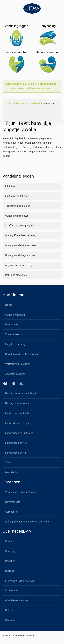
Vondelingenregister (17, 216)
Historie (10, 571)
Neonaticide (12, 325)
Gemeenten (12, 512)
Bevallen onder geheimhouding (23, 354)
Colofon (10, 610)
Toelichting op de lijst (17, 206)
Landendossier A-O (16, 443)
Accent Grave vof (26, 636)
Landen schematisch (17, 413)
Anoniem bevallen (15, 374)
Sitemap (10, 620)
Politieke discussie (16, 275)
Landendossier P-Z (16, 453)
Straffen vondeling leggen (20, 226)
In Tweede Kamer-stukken (20, 581)
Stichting (10, 551)
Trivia (8, 463)
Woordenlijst (12, 472)
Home (9, 305)
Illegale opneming (15, 344)
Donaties (10, 561)
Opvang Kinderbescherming (21, 235)
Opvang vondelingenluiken (20, 255)
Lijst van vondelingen (17, 196)
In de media (12, 591)
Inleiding (10, 186)
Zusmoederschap (15, 334)
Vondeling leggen (15, 315)
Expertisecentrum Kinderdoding (27, 103)
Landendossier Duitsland (19, 433)
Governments (13, 502)
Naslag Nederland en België (21, 393)
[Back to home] (32, 8)
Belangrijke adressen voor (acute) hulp (27, 522)
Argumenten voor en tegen (20, 265)
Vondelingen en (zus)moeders (22, 492)
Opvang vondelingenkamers (21, 245)
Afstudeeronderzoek (17, 600)
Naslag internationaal (17, 403)
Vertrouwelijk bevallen (18, 364)
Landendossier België (17, 423)
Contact (10, 541)
